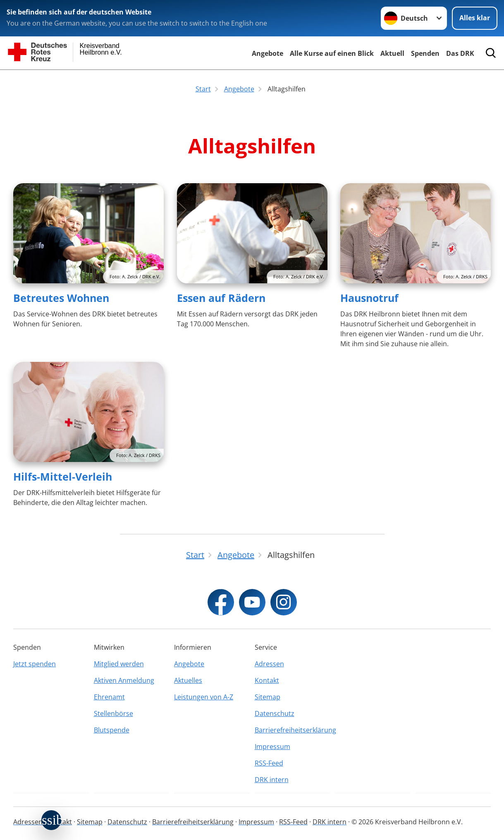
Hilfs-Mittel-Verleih (63, 476)
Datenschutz (275, 713)
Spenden (425, 53)
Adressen (269, 664)
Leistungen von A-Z (204, 697)
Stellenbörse (113, 713)
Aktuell (392, 53)
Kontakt (267, 680)
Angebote (268, 53)
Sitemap (268, 697)
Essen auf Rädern (221, 298)
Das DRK (460, 53)
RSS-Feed (269, 763)
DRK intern (272, 780)
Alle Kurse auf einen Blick (332, 53)
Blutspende (112, 730)
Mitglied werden (119, 664)
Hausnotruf (369, 298)
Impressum (272, 747)
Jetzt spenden (35, 664)
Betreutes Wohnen (61, 298)
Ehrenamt (109, 697)
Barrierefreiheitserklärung (293, 730)
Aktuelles (188, 680)
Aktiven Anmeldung (124, 680)
